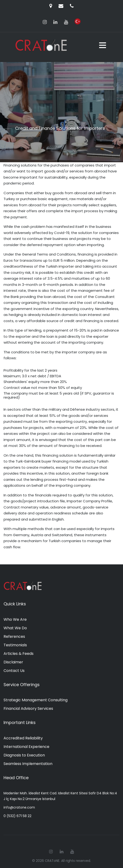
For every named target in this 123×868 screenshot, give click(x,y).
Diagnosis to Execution (24, 755)
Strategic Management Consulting (36, 700)
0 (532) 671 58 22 (17, 816)
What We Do (15, 628)
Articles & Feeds (19, 654)
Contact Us (14, 671)
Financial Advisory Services (28, 708)
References (14, 636)
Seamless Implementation (28, 764)
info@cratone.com (19, 807)
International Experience (26, 747)
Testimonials (15, 645)
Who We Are (15, 619)
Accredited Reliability (23, 738)
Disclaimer (13, 662)
